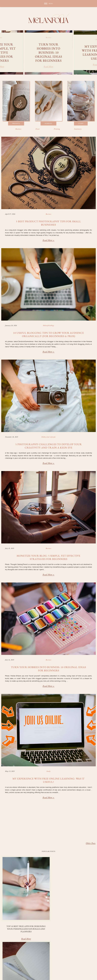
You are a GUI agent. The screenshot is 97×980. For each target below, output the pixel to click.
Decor (38, 129)
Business (18, 129)
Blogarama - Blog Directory (48, 970)
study (48, 771)
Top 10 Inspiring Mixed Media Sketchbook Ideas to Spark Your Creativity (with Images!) (80, 907)
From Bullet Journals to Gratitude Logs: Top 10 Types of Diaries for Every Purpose (48, 907)
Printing (57, 129)
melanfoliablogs (49, 325)
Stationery (78, 129)
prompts (89, 964)
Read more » (48, 241)
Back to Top (91, 975)
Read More (17, 919)
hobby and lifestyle (48, 437)
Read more (48, 67)
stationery (5, 967)
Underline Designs (9, 977)
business (49, 38)
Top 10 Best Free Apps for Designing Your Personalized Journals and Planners (17, 906)
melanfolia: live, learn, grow (20, 975)
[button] (48, 4)
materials (64, 964)
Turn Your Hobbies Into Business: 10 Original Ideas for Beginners (49, 53)
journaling (53, 964)
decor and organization (19, 964)
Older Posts (91, 843)
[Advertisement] (48, 822)
